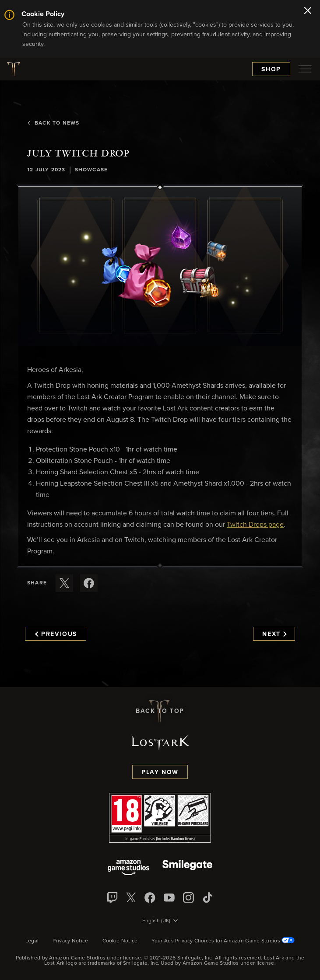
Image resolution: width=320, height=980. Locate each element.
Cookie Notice (120, 941)
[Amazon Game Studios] (128, 868)
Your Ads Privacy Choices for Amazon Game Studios (223, 941)
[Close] (308, 11)
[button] (160, 267)
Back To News (53, 123)
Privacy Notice (70, 941)
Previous (56, 634)
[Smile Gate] (187, 868)
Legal (32, 941)
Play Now (160, 772)
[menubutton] (305, 69)
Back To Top (160, 711)
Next (274, 634)
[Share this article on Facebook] (89, 583)
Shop (271, 70)
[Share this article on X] (64, 583)
